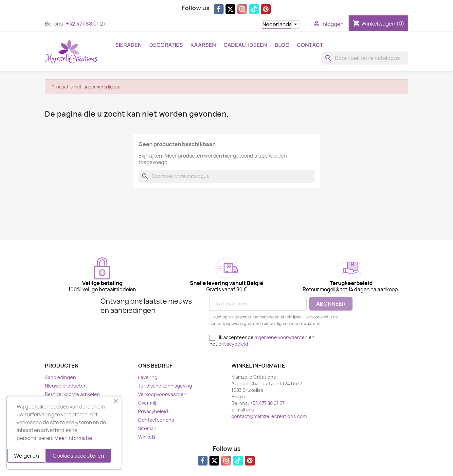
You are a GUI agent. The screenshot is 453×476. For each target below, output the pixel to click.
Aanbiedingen (60, 377)
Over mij (147, 403)
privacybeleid (233, 344)
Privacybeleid (153, 411)
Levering (148, 377)
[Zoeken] (365, 58)
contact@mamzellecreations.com (269, 416)
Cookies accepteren (78, 456)
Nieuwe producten (66, 386)
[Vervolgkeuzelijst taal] (281, 25)
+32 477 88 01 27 (86, 24)
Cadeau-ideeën (245, 45)
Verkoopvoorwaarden (162, 394)
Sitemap (147, 428)
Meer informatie (73, 438)
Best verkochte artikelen (72, 394)
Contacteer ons (156, 420)
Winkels (147, 437)
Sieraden (128, 45)
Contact (310, 45)
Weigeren (27, 456)
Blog (282, 45)
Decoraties (166, 45)
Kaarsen (203, 45)
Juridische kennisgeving (165, 386)
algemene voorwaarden (281, 337)
